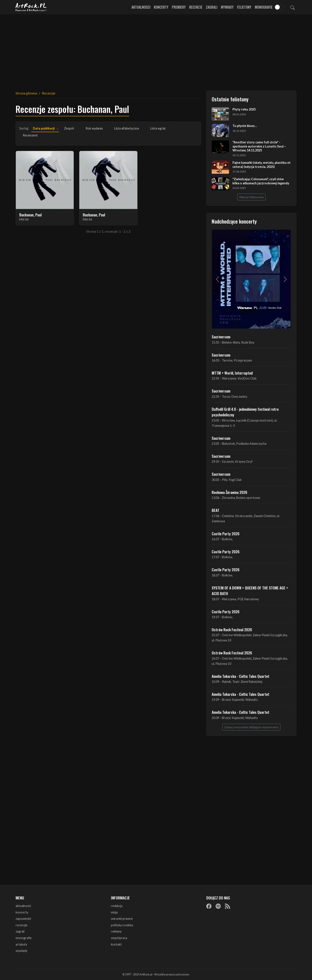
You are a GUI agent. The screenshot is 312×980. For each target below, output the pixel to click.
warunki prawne (122, 919)
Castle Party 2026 (226, 534)
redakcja (117, 906)
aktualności (23, 906)
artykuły (21, 944)
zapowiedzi (23, 919)
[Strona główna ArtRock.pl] (31, 7)
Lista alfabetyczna (127, 128)
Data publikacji (44, 128)
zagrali (20, 931)
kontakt (116, 944)
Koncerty (161, 7)
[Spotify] (218, 906)
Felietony (244, 7)
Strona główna (26, 93)
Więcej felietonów (251, 197)
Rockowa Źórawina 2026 (229, 492)
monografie (24, 938)
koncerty (22, 912)
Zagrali (212, 7)
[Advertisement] (156, 50)
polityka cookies (122, 925)
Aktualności (141, 7)
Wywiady (227, 7)
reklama (116, 931)
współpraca (119, 938)
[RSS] (227, 906)
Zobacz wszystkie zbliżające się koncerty (251, 727)
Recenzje (196, 7)
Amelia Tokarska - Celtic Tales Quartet (240, 676)
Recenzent (30, 135)
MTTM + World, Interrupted (232, 373)
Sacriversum (221, 337)
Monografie (264, 7)
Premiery (179, 7)
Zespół (69, 128)
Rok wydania (94, 128)
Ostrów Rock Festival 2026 (232, 630)
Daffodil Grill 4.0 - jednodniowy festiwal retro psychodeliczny (245, 412)
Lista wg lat (158, 128)
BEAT (215, 510)
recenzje (22, 925)
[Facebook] (209, 906)
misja (114, 912)
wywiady (21, 951)
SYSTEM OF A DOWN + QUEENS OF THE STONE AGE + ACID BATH (250, 591)
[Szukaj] (292, 7)
